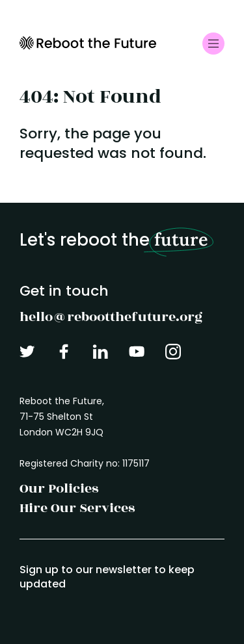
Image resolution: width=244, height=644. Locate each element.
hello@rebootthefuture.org (111, 317)
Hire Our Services (77, 508)
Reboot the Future (88, 43)
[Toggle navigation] (213, 44)
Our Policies (59, 488)
